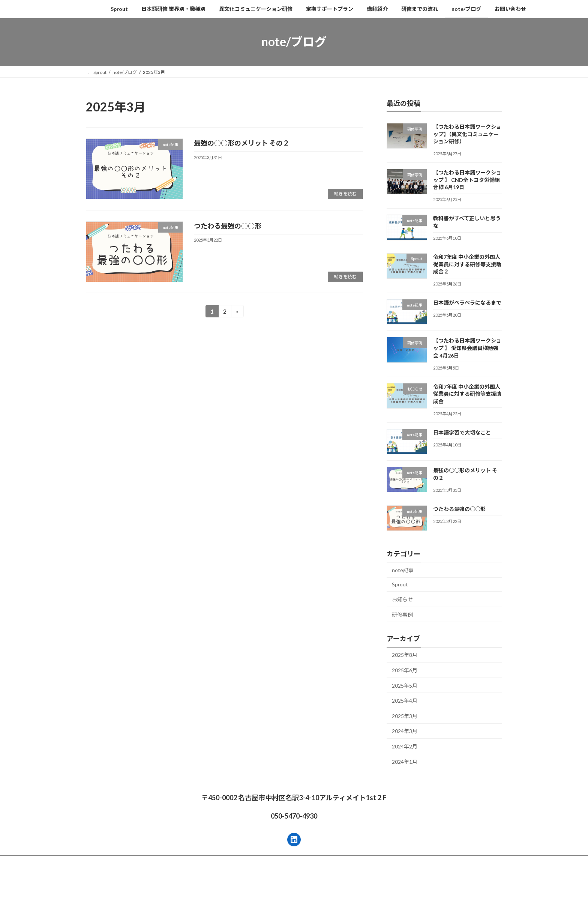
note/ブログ (414, 862)
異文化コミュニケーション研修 (222, 862)
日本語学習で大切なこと (462, 432)
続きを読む (345, 194)
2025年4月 (405, 701)
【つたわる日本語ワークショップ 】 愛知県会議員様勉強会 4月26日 (467, 348)
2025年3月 (405, 716)
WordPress (253, 893)
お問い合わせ (454, 862)
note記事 (403, 570)
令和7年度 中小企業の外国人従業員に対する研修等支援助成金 (467, 394)
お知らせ (402, 599)
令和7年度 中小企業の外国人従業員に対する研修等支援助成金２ (467, 264)
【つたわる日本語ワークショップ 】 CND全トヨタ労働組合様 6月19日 (467, 180)
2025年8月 (405, 655)
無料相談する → (22, 911)
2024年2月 (405, 746)
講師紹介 (332, 862)
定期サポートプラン (288, 862)
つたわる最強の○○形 (228, 226)
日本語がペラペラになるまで (467, 303)
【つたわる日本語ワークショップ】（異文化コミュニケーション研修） (467, 134)
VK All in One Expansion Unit (342, 893)
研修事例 (402, 614)
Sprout (400, 584)
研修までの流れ (371, 862)
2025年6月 (405, 670)
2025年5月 (405, 685)
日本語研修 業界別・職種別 (148, 862)
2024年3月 (405, 731)
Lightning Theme (292, 893)
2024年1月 (405, 761)
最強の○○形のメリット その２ (242, 143)
